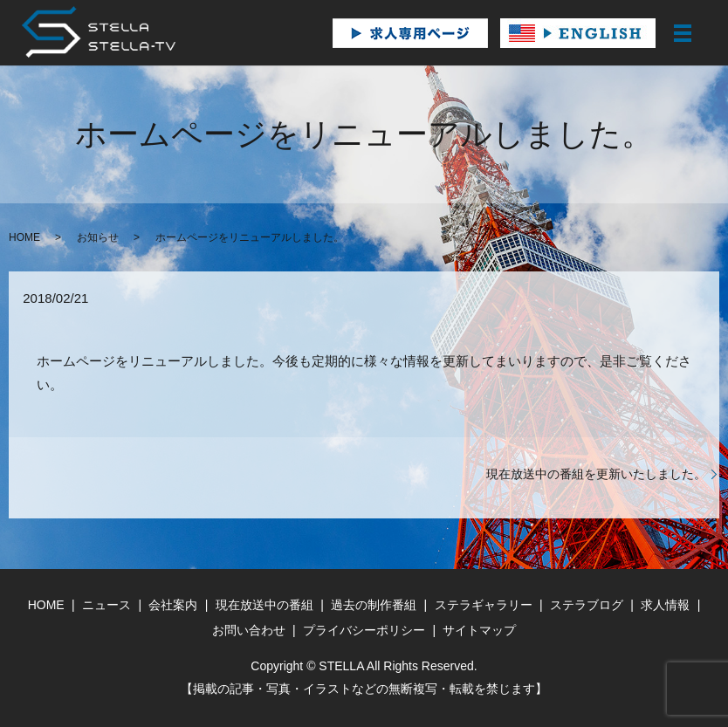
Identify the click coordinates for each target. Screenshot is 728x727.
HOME (24, 237)
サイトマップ (479, 630)
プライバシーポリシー (364, 630)
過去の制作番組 (374, 605)
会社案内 (173, 605)
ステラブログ (587, 605)
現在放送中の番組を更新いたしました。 (596, 474)
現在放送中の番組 (264, 605)
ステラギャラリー (484, 605)
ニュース (106, 605)
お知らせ (98, 237)
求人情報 (665, 605)
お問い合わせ (249, 630)
